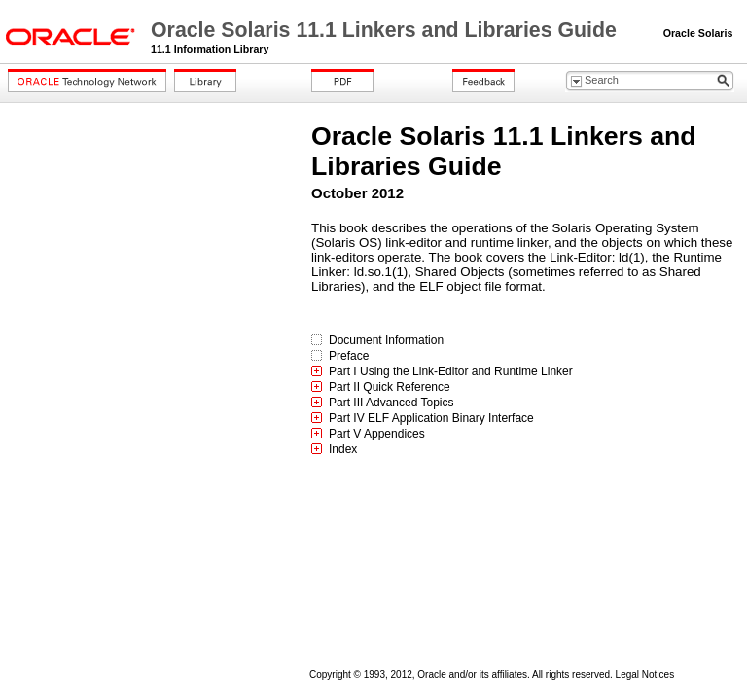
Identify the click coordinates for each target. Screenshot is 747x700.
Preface (349, 356)
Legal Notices (645, 674)
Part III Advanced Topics (391, 402)
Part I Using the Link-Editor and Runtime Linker (451, 371)
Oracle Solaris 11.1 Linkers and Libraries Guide (387, 30)
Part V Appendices (377, 434)
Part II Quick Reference (390, 387)
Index (343, 449)
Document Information (386, 340)
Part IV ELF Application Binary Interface (431, 418)
